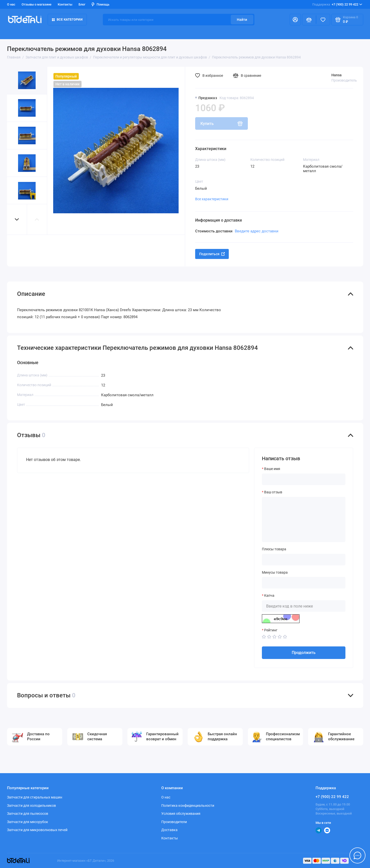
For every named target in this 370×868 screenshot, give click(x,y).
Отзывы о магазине (36, 4)
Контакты (65, 4)
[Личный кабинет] (295, 20)
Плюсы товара (274, 549)
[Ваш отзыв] (304, 519)
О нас (11, 4)
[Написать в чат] (357, 855)
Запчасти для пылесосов (28, 814)
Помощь (100, 4)
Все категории (67, 19)
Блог (82, 4)
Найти (242, 20)
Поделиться (212, 254)
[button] (17, 219)
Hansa (337, 75)
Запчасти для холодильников (31, 806)
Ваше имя (272, 469)
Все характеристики (212, 199)
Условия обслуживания (181, 814)
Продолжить (304, 653)
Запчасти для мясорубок (28, 822)
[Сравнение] (309, 20)
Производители (174, 822)
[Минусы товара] (304, 583)
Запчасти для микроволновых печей (37, 830)
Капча (269, 595)
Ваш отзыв (273, 492)
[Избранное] (323, 20)
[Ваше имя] (304, 479)
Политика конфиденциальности (188, 806)
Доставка (169, 830)
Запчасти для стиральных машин (35, 797)
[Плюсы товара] (304, 560)
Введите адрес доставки (257, 231)
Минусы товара (275, 572)
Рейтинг (271, 630)
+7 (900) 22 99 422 (337, 5)
